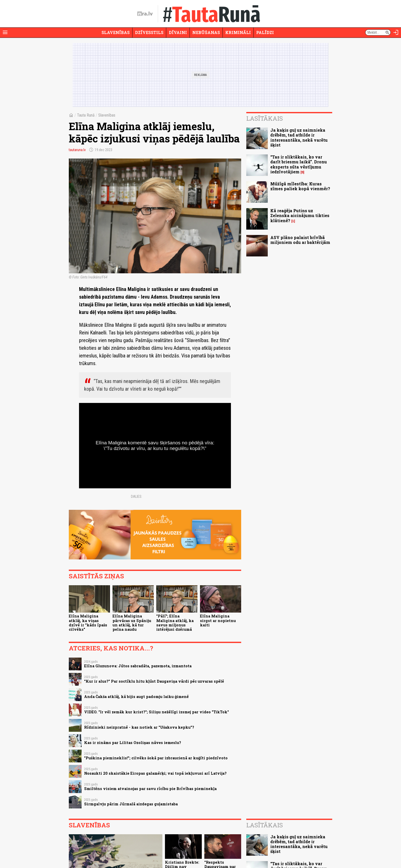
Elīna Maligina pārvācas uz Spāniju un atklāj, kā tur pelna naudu (132, 623)
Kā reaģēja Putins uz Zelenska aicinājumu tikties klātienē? (300, 215)
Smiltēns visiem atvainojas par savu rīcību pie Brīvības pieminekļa (150, 789)
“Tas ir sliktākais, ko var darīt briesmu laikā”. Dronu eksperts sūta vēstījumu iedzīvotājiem (299, 164)
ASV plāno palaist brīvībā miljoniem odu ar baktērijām (300, 240)
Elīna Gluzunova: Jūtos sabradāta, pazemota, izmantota (138, 666)
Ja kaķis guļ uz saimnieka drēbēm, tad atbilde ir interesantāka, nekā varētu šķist (299, 137)
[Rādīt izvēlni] (5, 32)
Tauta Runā (86, 115)
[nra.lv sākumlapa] (145, 14)
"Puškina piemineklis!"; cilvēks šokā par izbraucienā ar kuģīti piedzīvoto (156, 758)
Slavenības (116, 32)
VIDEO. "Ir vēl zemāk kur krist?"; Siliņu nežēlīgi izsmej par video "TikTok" (157, 712)
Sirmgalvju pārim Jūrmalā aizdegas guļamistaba (131, 804)
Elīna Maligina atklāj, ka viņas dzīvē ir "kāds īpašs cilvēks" (88, 623)
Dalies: (137, 497)
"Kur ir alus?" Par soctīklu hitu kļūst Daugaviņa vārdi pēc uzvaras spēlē (154, 681)
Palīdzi (265, 32)
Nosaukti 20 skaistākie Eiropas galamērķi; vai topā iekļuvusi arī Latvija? (155, 773)
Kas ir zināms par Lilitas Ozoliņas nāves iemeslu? (133, 743)
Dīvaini (178, 32)
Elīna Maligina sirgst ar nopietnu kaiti (218, 621)
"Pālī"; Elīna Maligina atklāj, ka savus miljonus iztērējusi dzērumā (175, 623)
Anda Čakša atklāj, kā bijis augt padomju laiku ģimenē (136, 697)
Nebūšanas (206, 32)
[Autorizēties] (396, 32)
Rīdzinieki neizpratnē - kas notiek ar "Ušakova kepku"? (139, 727)
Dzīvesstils (149, 32)
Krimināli (238, 32)
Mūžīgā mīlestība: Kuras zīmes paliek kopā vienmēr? (300, 186)
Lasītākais (265, 118)
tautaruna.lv (77, 150)
